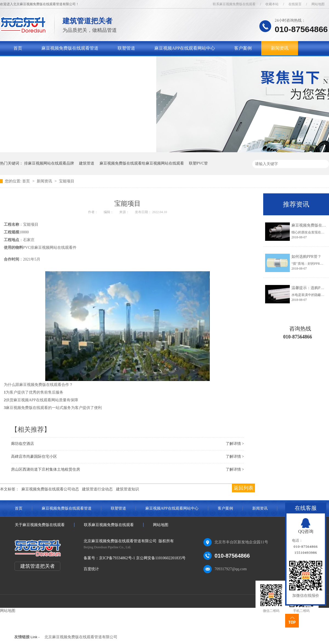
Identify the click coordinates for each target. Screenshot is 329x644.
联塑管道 (126, 48)
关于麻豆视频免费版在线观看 (42, 62)
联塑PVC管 (198, 163)
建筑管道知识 (127, 489)
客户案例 (243, 48)
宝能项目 (67, 181)
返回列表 (243, 488)
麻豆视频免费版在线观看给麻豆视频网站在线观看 (142, 163)
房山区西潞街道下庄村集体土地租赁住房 (46, 469)
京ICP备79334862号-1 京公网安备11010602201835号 (142, 558)
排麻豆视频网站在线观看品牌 (49, 163)
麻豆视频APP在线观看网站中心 (185, 48)
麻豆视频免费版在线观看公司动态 (50, 489)
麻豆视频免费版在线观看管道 (70, 48)
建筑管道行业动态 (97, 489)
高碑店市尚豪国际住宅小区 (34, 457)
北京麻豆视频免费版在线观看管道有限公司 (81, 637)
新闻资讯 (280, 48)
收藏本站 (272, 4)
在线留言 (295, 4)
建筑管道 (87, 163)
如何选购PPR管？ (306, 257)
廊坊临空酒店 (22, 444)
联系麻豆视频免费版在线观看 (234, 4)
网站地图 (318, 4)
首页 (18, 48)
